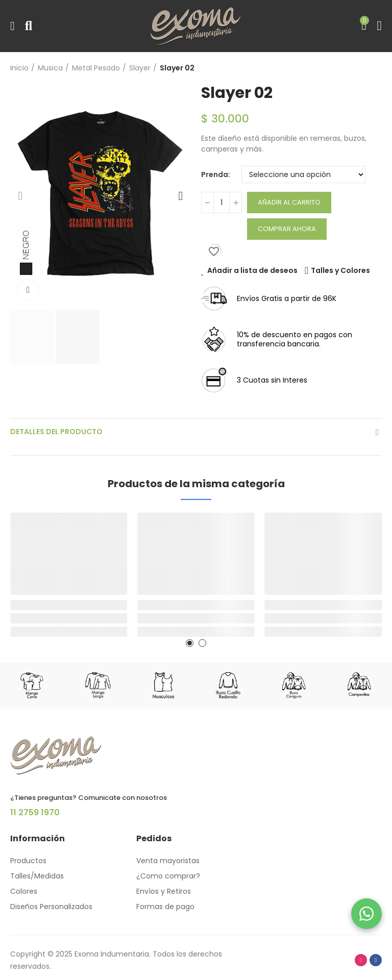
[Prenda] (303, 174)
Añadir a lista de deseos (252, 270)
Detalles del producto (56, 432)
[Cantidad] (222, 203)
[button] (20, 196)
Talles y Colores (340, 270)
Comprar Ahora (287, 229)
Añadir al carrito (289, 202)
